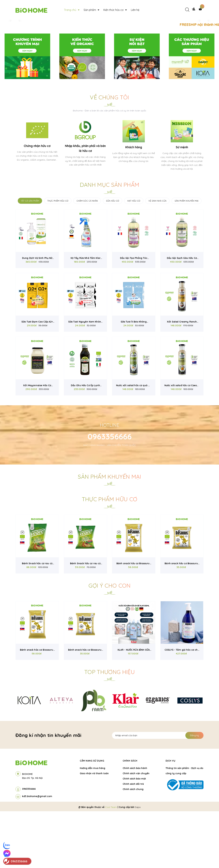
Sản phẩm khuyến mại (109, 533)
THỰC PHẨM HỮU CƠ (58, 258)
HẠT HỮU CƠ (134, 258)
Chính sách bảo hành (135, 825)
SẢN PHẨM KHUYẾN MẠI (187, 258)
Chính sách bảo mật (134, 835)
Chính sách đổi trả (133, 841)
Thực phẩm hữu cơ (109, 556)
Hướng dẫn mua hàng (93, 825)
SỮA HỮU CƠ (113, 258)
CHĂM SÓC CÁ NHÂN (87, 258)
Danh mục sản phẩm (110, 241)
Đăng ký (194, 792)
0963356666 (110, 493)
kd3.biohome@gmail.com (37, 853)
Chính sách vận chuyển (136, 830)
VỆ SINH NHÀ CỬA (157, 258)
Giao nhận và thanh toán (94, 830)
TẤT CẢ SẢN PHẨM (30, 258)
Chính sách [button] (130, 817)
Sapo (138, 864)
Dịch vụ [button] (171, 817)
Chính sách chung (133, 846)
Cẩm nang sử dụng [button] (92, 817)
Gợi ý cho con (109, 642)
